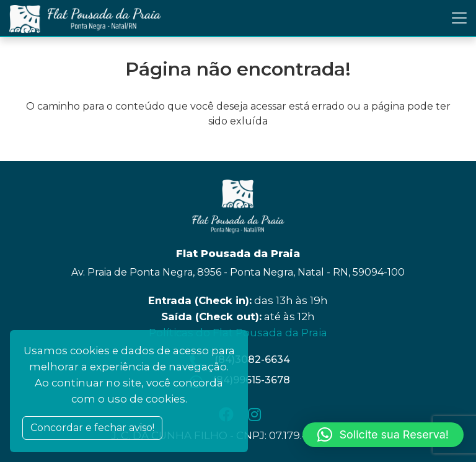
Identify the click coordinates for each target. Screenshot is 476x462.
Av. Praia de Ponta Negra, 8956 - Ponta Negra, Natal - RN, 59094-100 (238, 272)
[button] (383, 435)
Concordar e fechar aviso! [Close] (92, 428)
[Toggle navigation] (459, 18)
